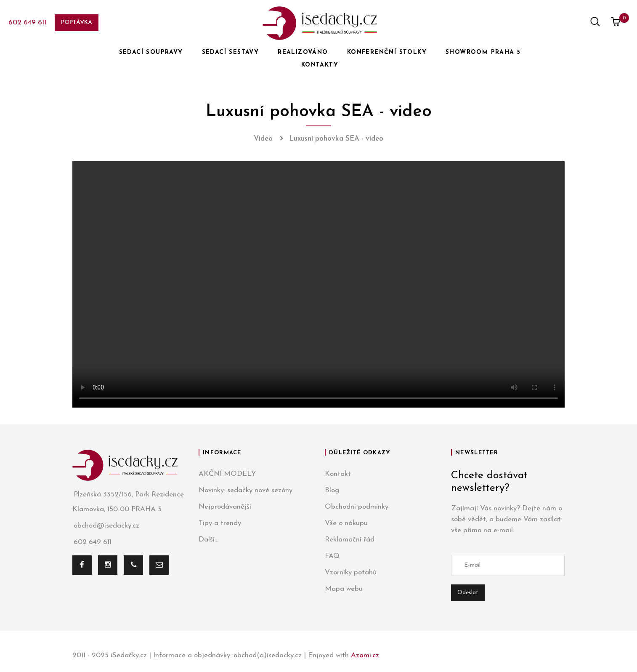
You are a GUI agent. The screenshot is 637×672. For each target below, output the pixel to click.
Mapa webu (344, 589)
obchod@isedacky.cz (106, 526)
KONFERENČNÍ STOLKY (387, 52)
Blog (332, 490)
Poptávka (77, 23)
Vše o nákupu (346, 523)
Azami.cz (365, 655)
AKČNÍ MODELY (227, 474)
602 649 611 (27, 23)
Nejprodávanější (225, 507)
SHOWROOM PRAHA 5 (483, 52)
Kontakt (338, 474)
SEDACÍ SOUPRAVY (151, 52)
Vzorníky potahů (351, 572)
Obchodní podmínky (357, 507)
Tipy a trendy (220, 523)
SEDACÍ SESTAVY (231, 52)
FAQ (332, 556)
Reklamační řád (350, 540)
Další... (208, 540)
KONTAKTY (320, 65)
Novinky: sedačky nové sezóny (246, 490)
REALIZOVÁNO (303, 52)
